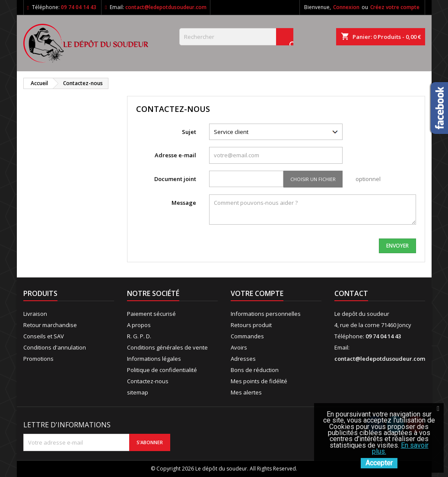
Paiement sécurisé (151, 314)
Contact (351, 293)
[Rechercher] (236, 37)
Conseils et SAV (44, 336)
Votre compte (257, 293)
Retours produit (251, 325)
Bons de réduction (255, 370)
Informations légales (154, 359)
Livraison (35, 314)
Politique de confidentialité (162, 370)
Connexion (346, 7)
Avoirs (239, 347)
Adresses (243, 359)
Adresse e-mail (175, 155)
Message (184, 203)
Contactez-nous (148, 381)
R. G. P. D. (139, 336)
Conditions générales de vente (167, 347)
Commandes (247, 336)
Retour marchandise (50, 325)
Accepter (379, 463)
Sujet (189, 132)
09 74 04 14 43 (79, 7)
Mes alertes (246, 392)
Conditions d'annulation (55, 347)
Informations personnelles (266, 314)
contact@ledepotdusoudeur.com (166, 7)
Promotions (38, 359)
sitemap (138, 392)
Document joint (175, 179)
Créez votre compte (395, 7)
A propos (139, 325)
